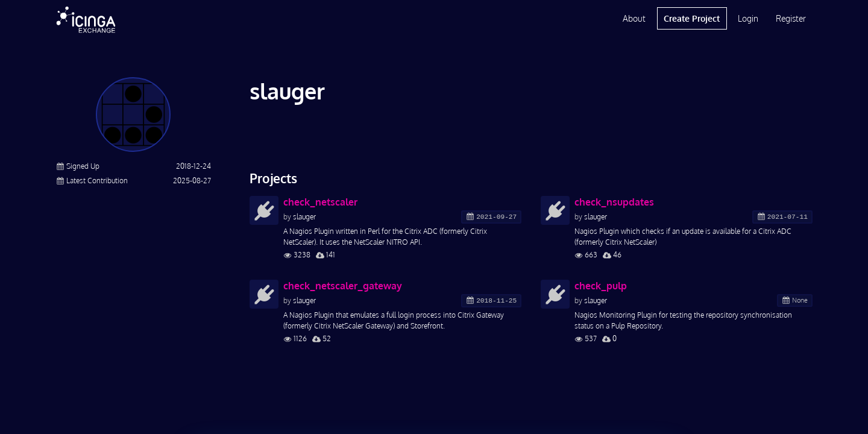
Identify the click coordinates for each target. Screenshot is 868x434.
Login (748, 18)
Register (791, 18)
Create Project (692, 18)
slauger (304, 217)
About (634, 18)
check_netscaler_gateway (343, 286)
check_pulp (601, 286)
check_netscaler (320, 202)
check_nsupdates (614, 202)
